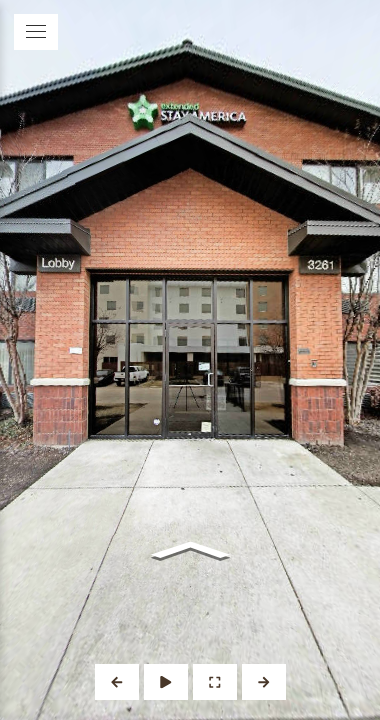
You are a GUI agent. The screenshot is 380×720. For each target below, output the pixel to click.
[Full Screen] (215, 682)
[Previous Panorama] (117, 682)
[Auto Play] (166, 682)
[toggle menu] (36, 32)
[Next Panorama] (264, 682)
